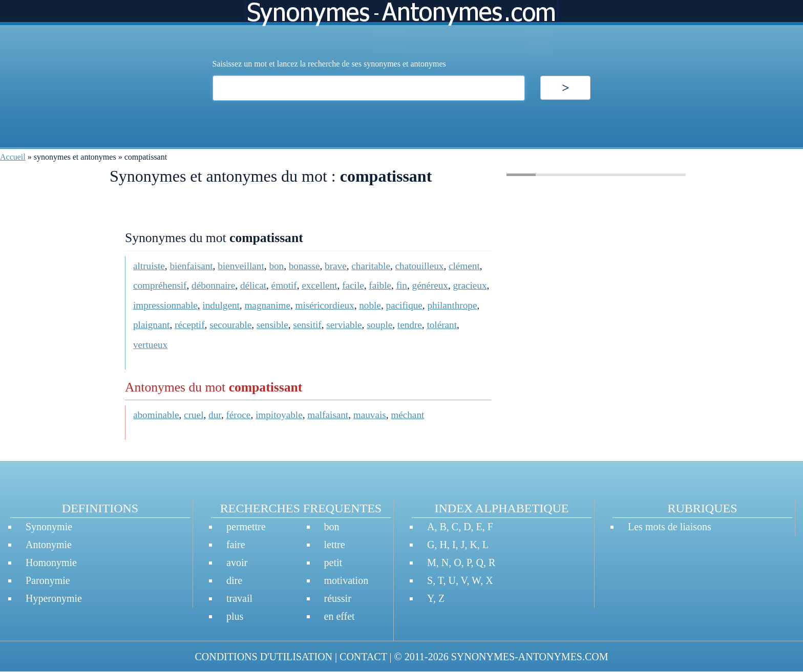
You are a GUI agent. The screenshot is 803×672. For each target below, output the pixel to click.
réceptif (190, 325)
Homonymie (51, 562)
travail (239, 598)
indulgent (221, 305)
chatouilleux (420, 266)
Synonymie (49, 527)
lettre (335, 545)
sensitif (307, 325)
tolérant (442, 325)
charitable (371, 266)
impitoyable (279, 415)
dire (234, 580)
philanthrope (452, 305)
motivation (346, 580)
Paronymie (48, 580)
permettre (246, 527)
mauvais (370, 415)
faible (380, 285)
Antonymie (49, 545)
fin (402, 285)
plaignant (151, 325)
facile (353, 285)
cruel (194, 415)
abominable (156, 415)
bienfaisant (191, 266)
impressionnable (165, 305)
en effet (340, 616)
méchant (407, 415)
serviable (344, 325)
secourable (230, 325)
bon (276, 266)
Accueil (13, 157)
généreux (430, 285)
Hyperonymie (54, 598)
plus (235, 616)
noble (370, 305)
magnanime (267, 305)
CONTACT (363, 657)
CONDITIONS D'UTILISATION (263, 657)
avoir (237, 562)
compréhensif (160, 285)
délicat (253, 285)
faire (236, 545)
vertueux (150, 345)
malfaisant (328, 415)
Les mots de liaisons (670, 527)
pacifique (404, 305)
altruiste (149, 266)
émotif (284, 285)
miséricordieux (325, 305)
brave (336, 266)
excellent (319, 285)
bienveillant (241, 266)
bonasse (304, 266)
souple (379, 325)
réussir (338, 598)
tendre (410, 325)
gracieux (470, 285)
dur (215, 415)
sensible (272, 325)
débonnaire (213, 285)
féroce (238, 415)
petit (333, 562)
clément (464, 266)
